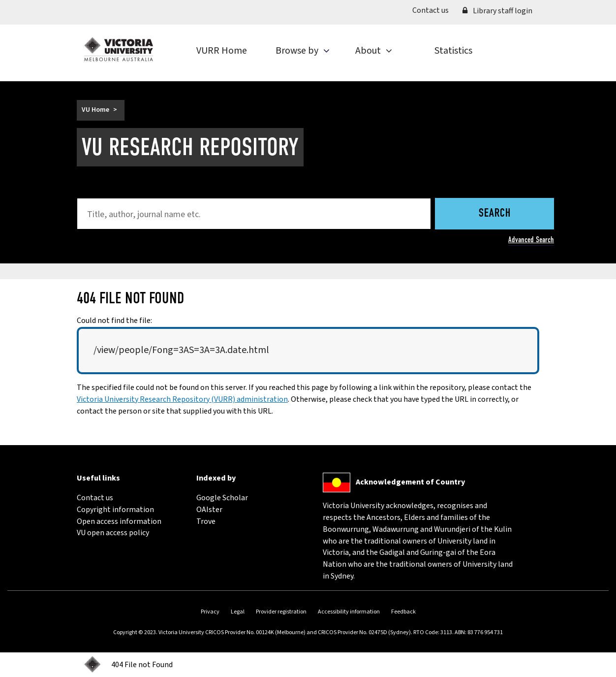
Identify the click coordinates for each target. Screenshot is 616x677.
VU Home (95, 110)
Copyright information (115, 510)
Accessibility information (349, 612)
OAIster (209, 510)
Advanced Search (531, 240)
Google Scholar (222, 498)
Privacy (210, 612)
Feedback (403, 612)
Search (495, 214)
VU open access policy (113, 533)
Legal (238, 612)
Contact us (434, 10)
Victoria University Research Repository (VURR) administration (182, 399)
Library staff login (497, 11)
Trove (206, 521)
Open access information (119, 521)
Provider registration (281, 612)
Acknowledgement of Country (410, 482)
